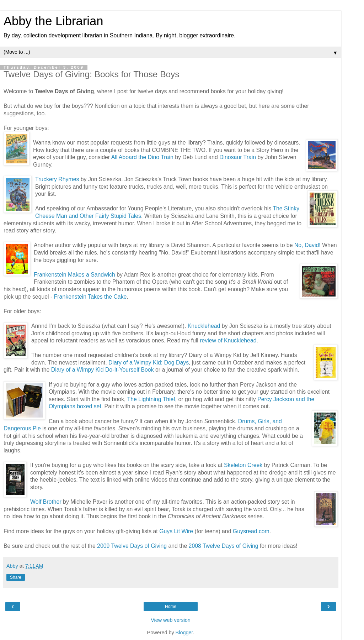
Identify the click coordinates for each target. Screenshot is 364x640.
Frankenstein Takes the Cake (90, 297)
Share (16, 577)
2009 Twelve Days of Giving (132, 546)
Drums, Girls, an (258, 421)
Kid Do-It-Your (113, 370)
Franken (44, 275)
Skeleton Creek (243, 465)
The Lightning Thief (151, 399)
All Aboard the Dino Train (142, 157)
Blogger (184, 633)
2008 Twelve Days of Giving (224, 546)
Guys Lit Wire (176, 531)
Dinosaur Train (238, 157)
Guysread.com (251, 531)
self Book (142, 370)
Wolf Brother (46, 502)
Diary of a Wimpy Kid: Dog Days (149, 363)
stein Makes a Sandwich (85, 275)
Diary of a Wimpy (73, 370)
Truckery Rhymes (57, 179)
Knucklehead (204, 326)
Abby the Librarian (53, 21)
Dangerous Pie (22, 428)
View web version (171, 620)
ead (252, 340)
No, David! (307, 245)
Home (171, 607)
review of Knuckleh (223, 340)
